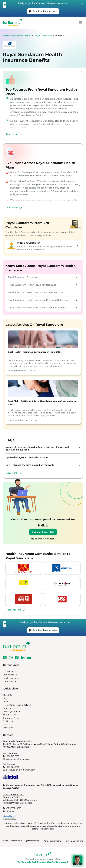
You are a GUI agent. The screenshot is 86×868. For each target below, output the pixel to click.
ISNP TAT (7, 724)
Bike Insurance (10, 675)
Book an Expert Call (43, 532)
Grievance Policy (11, 718)
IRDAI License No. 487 (13, 794)
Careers (7, 708)
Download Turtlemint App (43, 11)
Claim (6, 702)
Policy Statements (52, 841)
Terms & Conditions (74, 841)
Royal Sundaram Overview (42, 277)
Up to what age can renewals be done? (27, 457)
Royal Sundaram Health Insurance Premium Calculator (42, 300)
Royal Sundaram (43, 36)
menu (81, 23)
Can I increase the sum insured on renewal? (30, 465)
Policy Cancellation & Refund (17, 705)
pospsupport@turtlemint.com (21, 770)
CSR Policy (8, 721)
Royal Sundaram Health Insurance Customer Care (42, 292)
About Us (7, 695)
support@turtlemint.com (18, 759)
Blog (5, 698)
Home (6, 36)
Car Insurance (9, 671)
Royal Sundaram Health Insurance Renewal (42, 285)
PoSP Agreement (11, 711)
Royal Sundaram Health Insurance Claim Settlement (42, 308)
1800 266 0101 (12, 767)
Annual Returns (10, 715)
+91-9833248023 (14, 808)
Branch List (8, 728)
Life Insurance (10, 681)
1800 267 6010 (13, 756)
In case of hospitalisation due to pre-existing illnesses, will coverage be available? (37, 448)
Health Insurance (22, 36)
